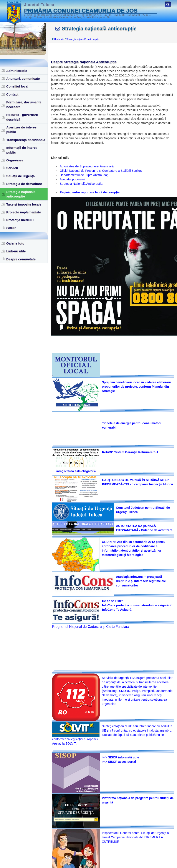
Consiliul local (17, 86)
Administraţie (17, 71)
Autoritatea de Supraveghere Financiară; (87, 166)
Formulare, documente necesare (24, 104)
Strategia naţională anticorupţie (21, 194)
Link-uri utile (16, 251)
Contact (12, 94)
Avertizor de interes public (22, 130)
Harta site (59, 39)
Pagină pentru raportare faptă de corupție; (90, 192)
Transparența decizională (26, 140)
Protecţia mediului (20, 220)
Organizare (15, 160)
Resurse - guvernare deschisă (22, 117)
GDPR (11, 228)
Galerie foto (15, 243)
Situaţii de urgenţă (21, 176)
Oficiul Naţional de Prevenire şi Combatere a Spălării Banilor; (101, 171)
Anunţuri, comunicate (23, 79)
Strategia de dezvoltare (24, 184)
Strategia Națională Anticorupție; (81, 184)
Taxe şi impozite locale (24, 204)
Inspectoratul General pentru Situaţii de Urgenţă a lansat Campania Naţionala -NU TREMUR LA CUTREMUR (135, 837)
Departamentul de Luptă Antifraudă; (84, 175)
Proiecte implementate (24, 212)
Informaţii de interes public (22, 150)
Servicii (12, 168)
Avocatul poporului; (73, 179)
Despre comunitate (21, 259)
